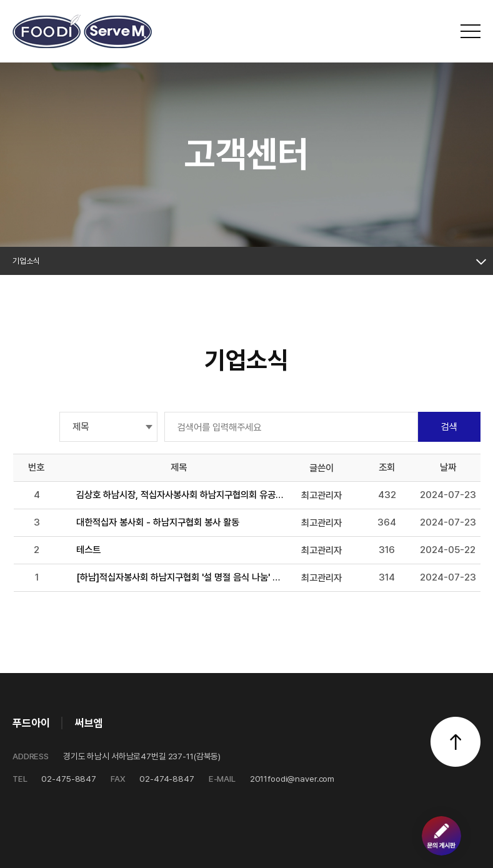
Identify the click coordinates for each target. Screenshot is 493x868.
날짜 (448, 467)
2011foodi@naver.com (271, 779)
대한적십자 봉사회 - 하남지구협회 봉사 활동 (158, 522)
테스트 (88, 550)
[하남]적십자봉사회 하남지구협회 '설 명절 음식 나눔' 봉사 (180, 577)
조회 (387, 467)
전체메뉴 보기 (471, 31)
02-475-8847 (54, 779)
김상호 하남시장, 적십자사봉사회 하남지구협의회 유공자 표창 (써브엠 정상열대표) (180, 495)
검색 (449, 427)
